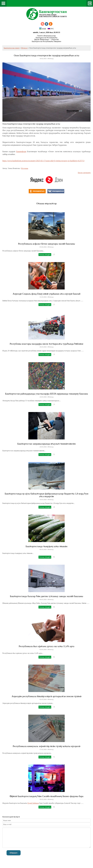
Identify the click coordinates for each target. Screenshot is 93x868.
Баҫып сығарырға (84, 173)
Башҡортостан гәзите (12, 48)
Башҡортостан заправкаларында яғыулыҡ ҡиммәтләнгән (46, 444)
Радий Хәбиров (33, 803)
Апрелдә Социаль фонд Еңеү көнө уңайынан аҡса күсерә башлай (47, 294)
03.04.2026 (43, 247)
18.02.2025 (43, 59)
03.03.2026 (43, 650)
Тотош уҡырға (45, 255)
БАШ (43, 29)
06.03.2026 (43, 549)
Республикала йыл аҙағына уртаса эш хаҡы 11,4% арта (46, 646)
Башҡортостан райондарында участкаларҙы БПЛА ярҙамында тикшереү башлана (46, 394)
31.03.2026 (43, 297)
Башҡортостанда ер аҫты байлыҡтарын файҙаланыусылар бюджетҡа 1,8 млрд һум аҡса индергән (46, 495)
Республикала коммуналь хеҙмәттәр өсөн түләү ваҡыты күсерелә (46, 746)
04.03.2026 (43, 599)
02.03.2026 (43, 699)
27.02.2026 (43, 749)
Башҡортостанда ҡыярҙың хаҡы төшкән (46, 546)
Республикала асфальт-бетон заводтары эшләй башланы (46, 244)
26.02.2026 (43, 799)
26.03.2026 (43, 347)
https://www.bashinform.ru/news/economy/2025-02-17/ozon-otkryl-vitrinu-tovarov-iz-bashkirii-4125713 (43, 161)
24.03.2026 (43, 397)
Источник (25, 168)
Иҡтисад (24, 48)
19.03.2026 (43, 500)
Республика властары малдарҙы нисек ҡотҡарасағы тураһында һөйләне (46, 344)
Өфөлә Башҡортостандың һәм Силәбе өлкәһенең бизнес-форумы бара (46, 796)
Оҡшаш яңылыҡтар (46, 203)
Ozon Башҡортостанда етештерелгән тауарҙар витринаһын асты (46, 55)
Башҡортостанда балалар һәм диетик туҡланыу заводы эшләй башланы (46, 596)
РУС (51, 29)
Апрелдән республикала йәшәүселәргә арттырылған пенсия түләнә (46, 696)
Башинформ (21, 151)
